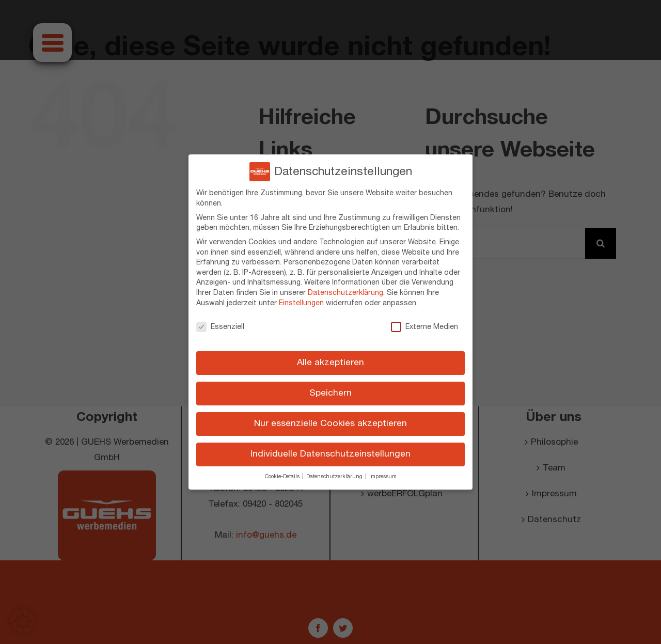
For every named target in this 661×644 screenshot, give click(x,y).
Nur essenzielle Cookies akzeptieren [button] (330, 423)
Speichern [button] (330, 393)
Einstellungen (301, 303)
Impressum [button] (383, 477)
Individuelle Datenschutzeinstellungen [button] (330, 454)
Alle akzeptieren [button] (330, 363)
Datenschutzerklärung (345, 293)
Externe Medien (424, 326)
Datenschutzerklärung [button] (335, 477)
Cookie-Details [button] (283, 477)
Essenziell (220, 326)
